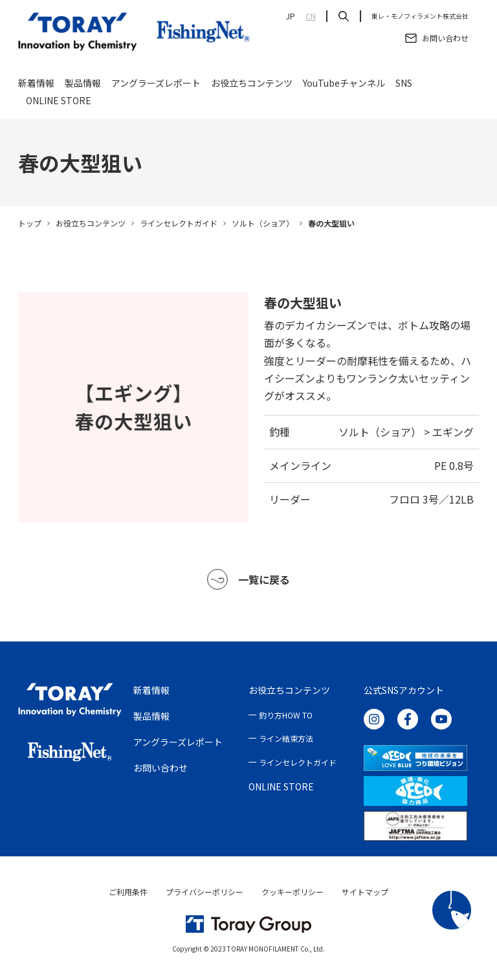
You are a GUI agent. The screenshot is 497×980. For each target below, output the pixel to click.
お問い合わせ (160, 768)
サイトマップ (365, 892)
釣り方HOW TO (286, 715)
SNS (404, 85)
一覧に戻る (248, 579)
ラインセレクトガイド (179, 223)
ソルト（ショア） (263, 223)
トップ (30, 223)
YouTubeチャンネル (344, 85)
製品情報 (83, 85)
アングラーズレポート (156, 85)
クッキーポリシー (293, 892)
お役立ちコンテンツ (252, 85)
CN (311, 16)
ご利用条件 (128, 892)
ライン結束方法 (286, 738)
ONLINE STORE (59, 103)
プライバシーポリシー (204, 892)
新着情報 (36, 85)
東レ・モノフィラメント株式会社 (420, 16)
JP (291, 16)
